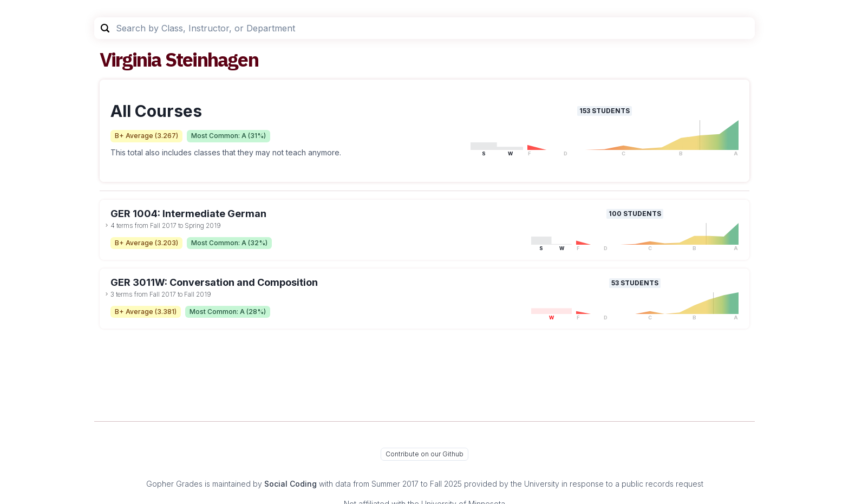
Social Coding (290, 484)
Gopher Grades (174, 484)
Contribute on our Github (424, 454)
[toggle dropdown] (107, 225)
